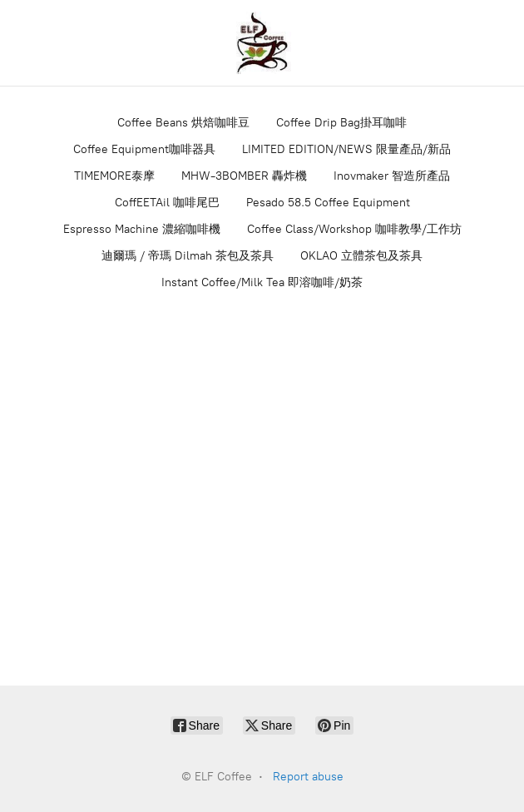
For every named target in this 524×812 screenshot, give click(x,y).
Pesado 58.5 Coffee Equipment (328, 203)
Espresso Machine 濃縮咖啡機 (142, 229)
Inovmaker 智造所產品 (392, 176)
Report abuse (308, 777)
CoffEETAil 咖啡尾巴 (167, 203)
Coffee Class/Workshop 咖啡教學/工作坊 (354, 229)
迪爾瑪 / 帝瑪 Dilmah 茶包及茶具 (188, 256)
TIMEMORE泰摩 (114, 176)
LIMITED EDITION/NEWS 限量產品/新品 (346, 149)
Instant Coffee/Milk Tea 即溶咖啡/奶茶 (262, 282)
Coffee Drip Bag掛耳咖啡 (341, 123)
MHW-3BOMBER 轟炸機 (244, 176)
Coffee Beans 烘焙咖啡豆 (183, 123)
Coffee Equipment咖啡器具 (144, 149)
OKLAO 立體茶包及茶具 (361, 256)
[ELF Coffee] (262, 43)
